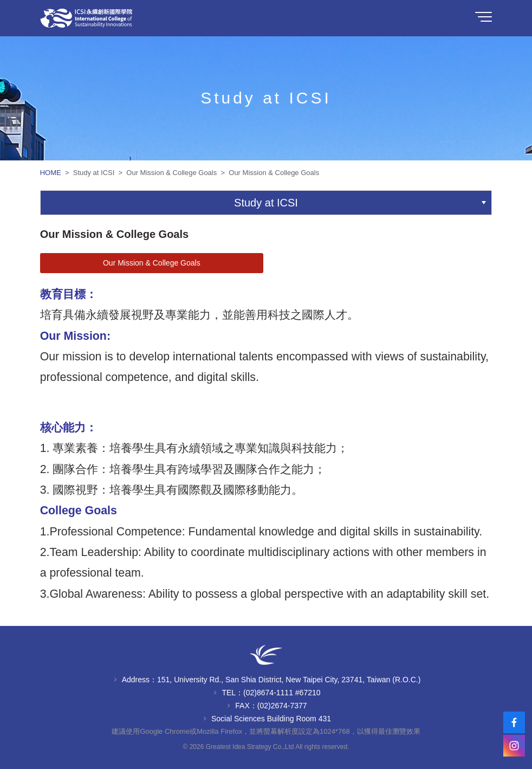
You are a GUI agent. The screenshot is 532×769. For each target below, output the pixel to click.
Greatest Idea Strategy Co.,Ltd (250, 747)
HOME (52, 173)
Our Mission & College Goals (152, 263)
